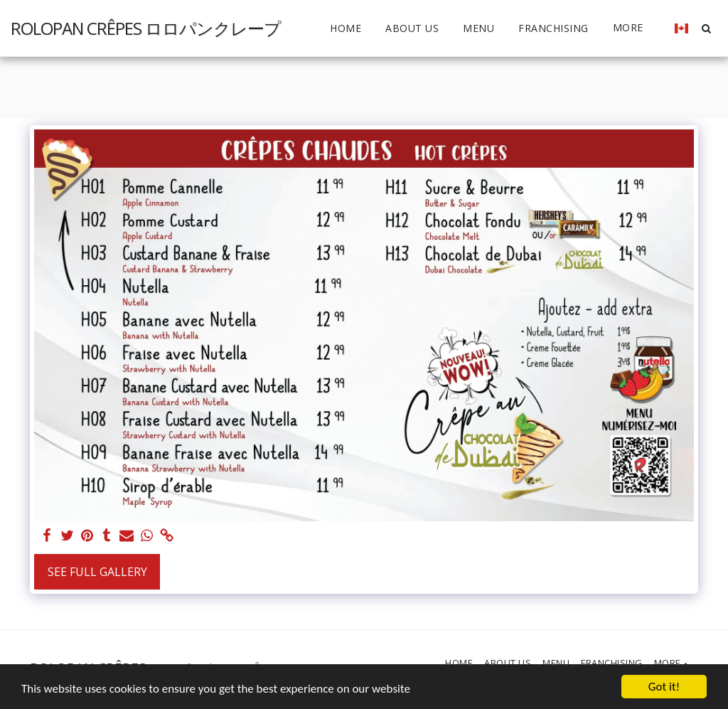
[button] (706, 28)
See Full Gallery (97, 572)
